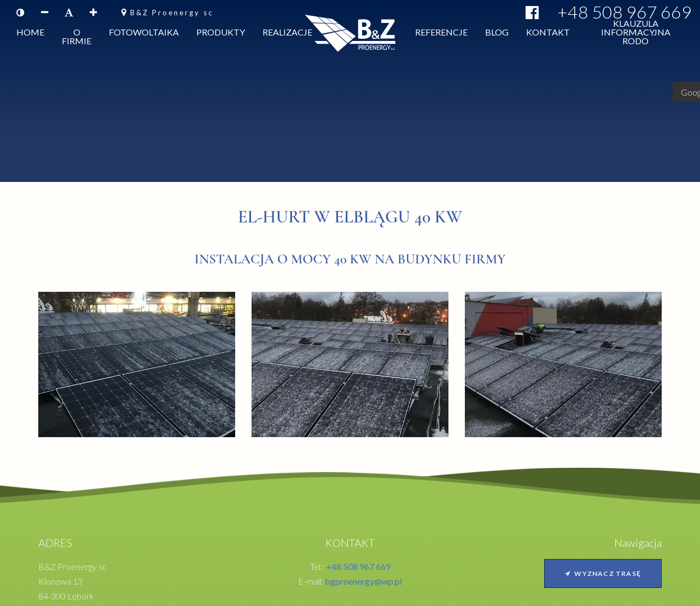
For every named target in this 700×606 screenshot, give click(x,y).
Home (30, 34)
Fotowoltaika (144, 34)
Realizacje (287, 34)
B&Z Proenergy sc (172, 13)
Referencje (441, 34)
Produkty (221, 34)
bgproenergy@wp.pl (363, 581)
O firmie (77, 39)
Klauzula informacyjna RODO (636, 34)
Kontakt (548, 34)
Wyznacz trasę (603, 573)
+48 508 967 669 (625, 12)
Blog (497, 34)
